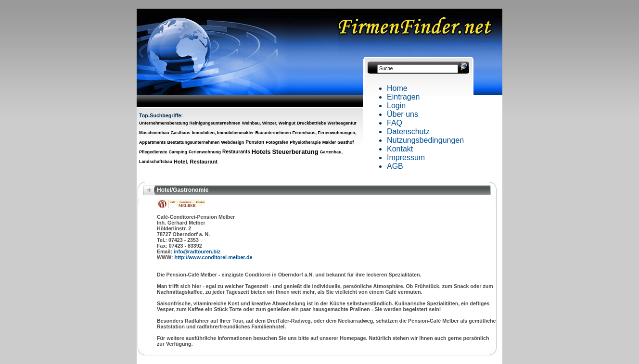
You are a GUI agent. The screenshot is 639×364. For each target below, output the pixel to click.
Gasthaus (180, 133)
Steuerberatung (295, 152)
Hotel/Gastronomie (183, 190)
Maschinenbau (154, 133)
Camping (178, 152)
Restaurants (236, 152)
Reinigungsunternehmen (215, 123)
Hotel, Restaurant (196, 162)
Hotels (261, 152)
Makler (329, 142)
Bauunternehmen (273, 133)
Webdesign (232, 142)
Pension (255, 142)
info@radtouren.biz (197, 251)
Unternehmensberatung (164, 123)
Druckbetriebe (312, 123)
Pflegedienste (153, 152)
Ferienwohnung (205, 152)
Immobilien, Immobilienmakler (223, 133)
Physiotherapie (305, 142)
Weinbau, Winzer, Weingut (268, 123)
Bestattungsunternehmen (193, 142)
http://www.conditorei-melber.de (214, 257)
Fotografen (277, 142)
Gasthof (345, 142)
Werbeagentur (342, 123)
